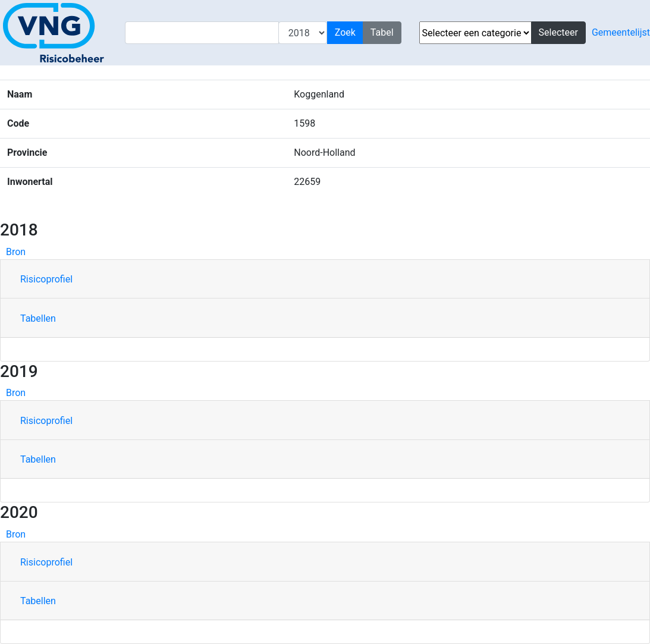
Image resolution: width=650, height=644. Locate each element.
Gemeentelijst (621, 32)
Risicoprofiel (46, 279)
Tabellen (38, 318)
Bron (16, 252)
